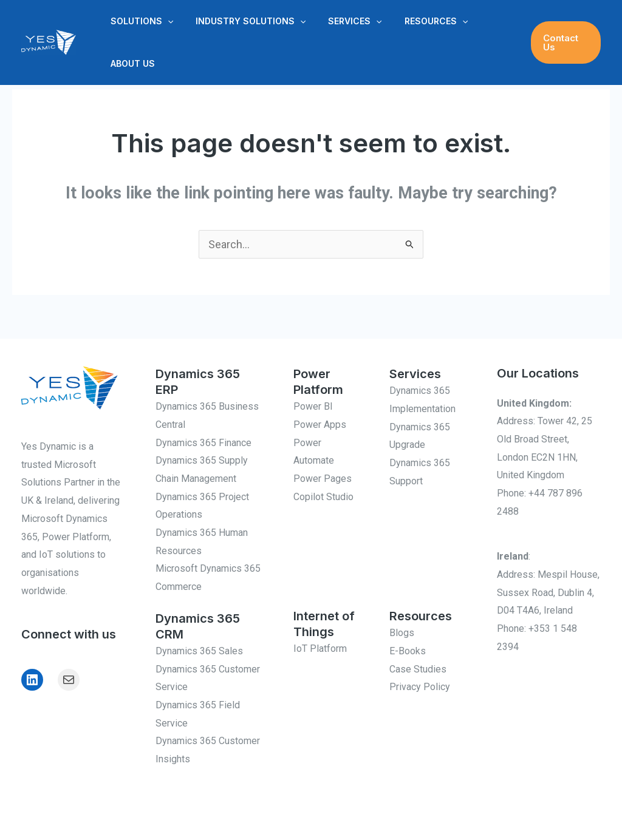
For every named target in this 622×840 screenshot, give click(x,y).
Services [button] (341, 21)
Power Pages (323, 479)
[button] (165, 21)
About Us (130, 63)
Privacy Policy (420, 687)
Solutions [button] (139, 21)
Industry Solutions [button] (242, 21)
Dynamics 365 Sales (199, 651)
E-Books (408, 651)
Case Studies (418, 669)
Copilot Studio (323, 497)
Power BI (313, 406)
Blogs (402, 633)
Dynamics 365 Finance (203, 443)
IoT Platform (320, 649)
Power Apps (320, 425)
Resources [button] (417, 21)
